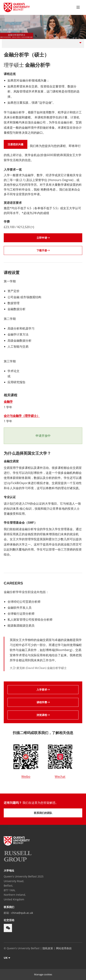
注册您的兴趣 (16, 144)
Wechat (60, 777)
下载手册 (43, 250)
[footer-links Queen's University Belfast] (17, 841)
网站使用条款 (64, 948)
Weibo (26, 777)
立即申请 (43, 238)
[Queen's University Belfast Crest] (17, 7)
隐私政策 (48, 948)
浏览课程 (43, 715)
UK (6, 958)
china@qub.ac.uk (22, 913)
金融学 (8, 402)
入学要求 (43, 690)
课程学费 (43, 702)
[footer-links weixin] (8, 928)
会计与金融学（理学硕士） (22, 416)
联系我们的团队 (43, 813)
